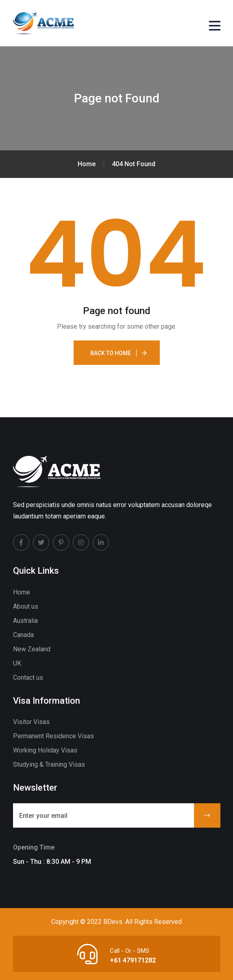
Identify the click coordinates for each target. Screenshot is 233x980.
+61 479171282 (133, 960)
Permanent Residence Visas (53, 736)
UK (17, 663)
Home (22, 592)
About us (26, 606)
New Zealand (32, 649)
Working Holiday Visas (45, 750)
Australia (25, 621)
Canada (23, 635)
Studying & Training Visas (49, 764)
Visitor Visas (31, 722)
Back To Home (111, 353)
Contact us (28, 678)
